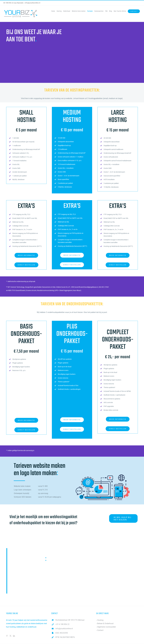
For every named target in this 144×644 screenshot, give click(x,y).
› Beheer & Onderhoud (105, 624)
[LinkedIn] (14, 636)
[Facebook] (7, 636)
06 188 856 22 (8, 3)
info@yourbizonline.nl (33, 3)
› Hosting (100, 620)
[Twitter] (10, 636)
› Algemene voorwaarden (106, 627)
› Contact (100, 630)
